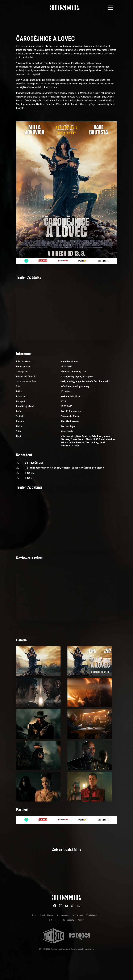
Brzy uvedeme (63, 915)
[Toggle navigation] (110, 8)
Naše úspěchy (68, 920)
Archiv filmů (78, 915)
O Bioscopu (54, 920)
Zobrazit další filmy (67, 849)
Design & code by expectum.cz (82, 949)
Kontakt (81, 920)
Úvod (34, 915)
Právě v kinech (47, 915)
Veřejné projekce (93, 915)
